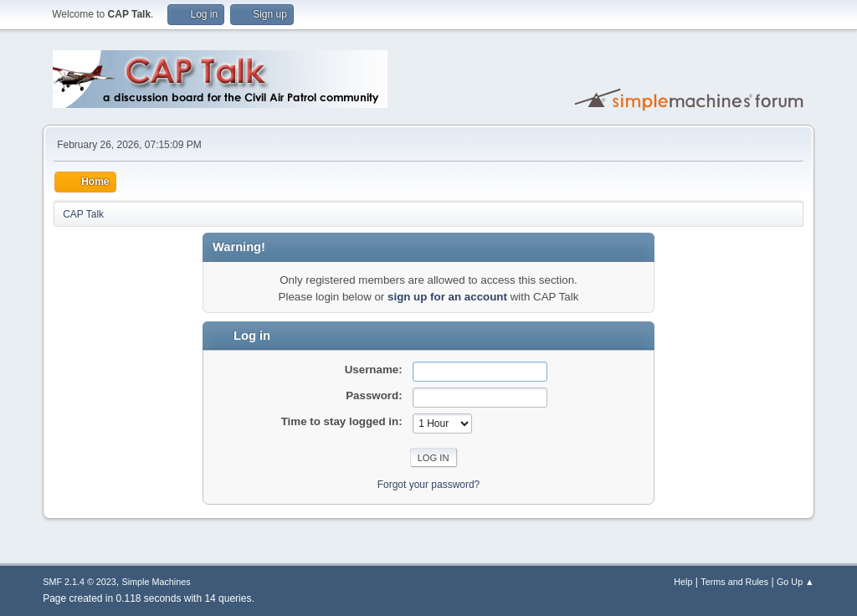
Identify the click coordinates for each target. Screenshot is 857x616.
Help (683, 582)
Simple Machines (157, 582)
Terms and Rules (734, 582)
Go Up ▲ (795, 582)
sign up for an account (447, 297)
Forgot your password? (429, 485)
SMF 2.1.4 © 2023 (80, 582)
